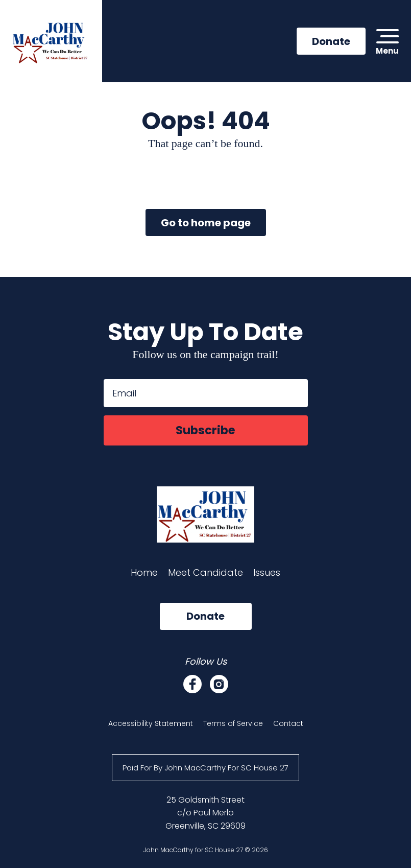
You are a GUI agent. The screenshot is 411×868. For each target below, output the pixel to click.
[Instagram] (219, 688)
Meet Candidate (205, 576)
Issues (267, 576)
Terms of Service (233, 727)
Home (144, 576)
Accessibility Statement (151, 727)
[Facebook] (192, 688)
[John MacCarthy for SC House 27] (53, 43)
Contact (288, 727)
